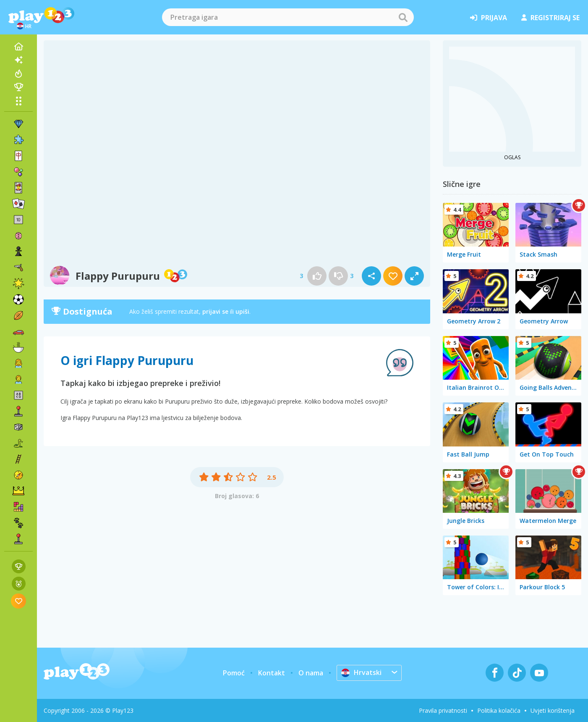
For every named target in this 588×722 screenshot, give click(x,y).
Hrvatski (361, 672)
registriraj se (550, 18)
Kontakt (272, 673)
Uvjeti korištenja (553, 710)
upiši (242, 311)
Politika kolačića (499, 710)
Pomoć (234, 673)
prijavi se (215, 311)
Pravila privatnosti (443, 710)
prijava (489, 18)
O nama (311, 673)
